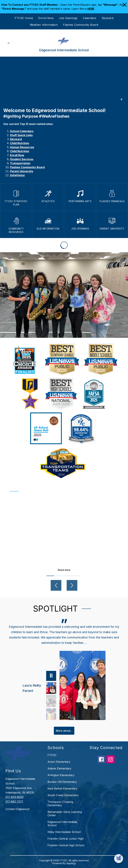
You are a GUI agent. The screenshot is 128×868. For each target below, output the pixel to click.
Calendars (90, 18)
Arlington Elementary (61, 775)
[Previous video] (56, 585)
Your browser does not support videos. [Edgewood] (64, 80)
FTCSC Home (24, 18)
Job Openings (68, 18)
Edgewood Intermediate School (62, 824)
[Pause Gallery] (121, 99)
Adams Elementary (59, 768)
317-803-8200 (14, 797)
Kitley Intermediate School (64, 832)
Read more (64, 570)
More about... (64, 731)
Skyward (108, 18)
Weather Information (44, 25)
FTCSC (52, 755)
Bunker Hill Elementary (62, 782)
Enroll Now (46, 18)
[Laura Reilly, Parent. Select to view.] (39, 688)
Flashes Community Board (81, 25)
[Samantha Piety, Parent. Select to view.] (51, 701)
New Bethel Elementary (62, 788)
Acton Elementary (59, 762)
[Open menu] (9, 43)
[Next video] (72, 585)
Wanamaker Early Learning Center (65, 814)
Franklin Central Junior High (66, 839)
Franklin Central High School (66, 845)
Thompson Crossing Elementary (60, 804)
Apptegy (71, 863)
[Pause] (51, 676)
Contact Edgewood (17, 809)
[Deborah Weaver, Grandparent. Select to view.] (51, 714)
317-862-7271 (14, 802)
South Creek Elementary (63, 795)
